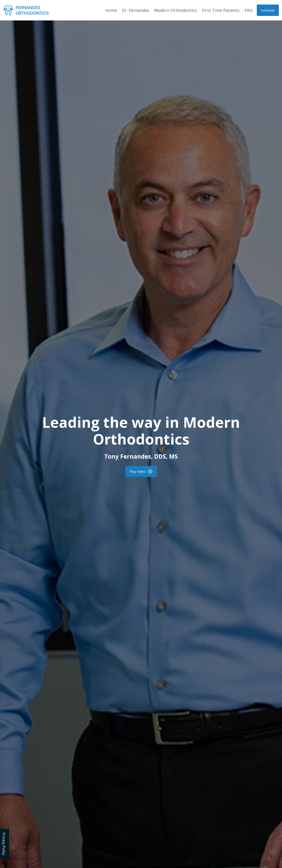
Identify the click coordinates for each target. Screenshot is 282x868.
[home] (26, 10)
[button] (268, 10)
